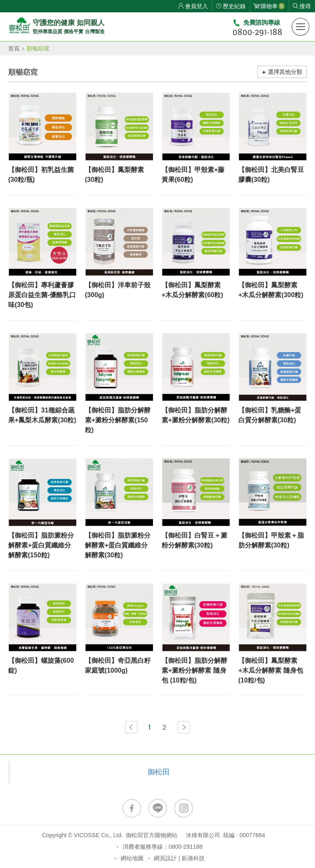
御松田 (159, 772)
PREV (131, 727)
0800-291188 (186, 847)
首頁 (14, 48)
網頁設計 (165, 858)
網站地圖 (132, 858)
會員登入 (196, 6)
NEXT (184, 727)
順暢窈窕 (38, 48)
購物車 (273, 6)
